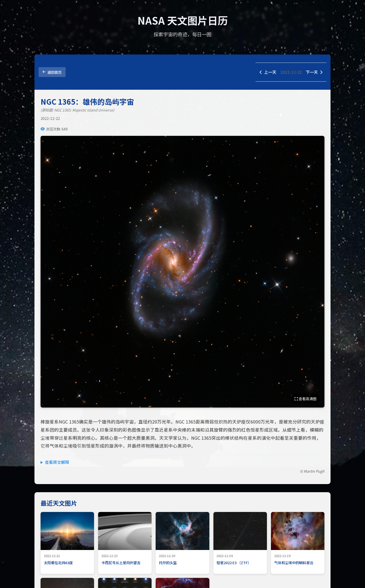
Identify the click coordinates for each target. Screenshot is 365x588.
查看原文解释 (57, 462)
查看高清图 (305, 399)
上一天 (268, 72)
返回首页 (52, 72)
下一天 (314, 72)
